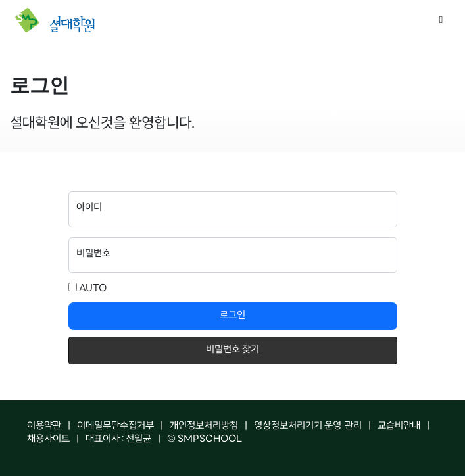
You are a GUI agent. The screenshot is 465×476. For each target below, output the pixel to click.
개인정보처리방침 (204, 426)
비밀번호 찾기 (232, 350)
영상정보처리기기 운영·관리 (308, 426)
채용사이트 (48, 440)
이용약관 (44, 426)
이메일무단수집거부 (115, 426)
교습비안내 (399, 426)
